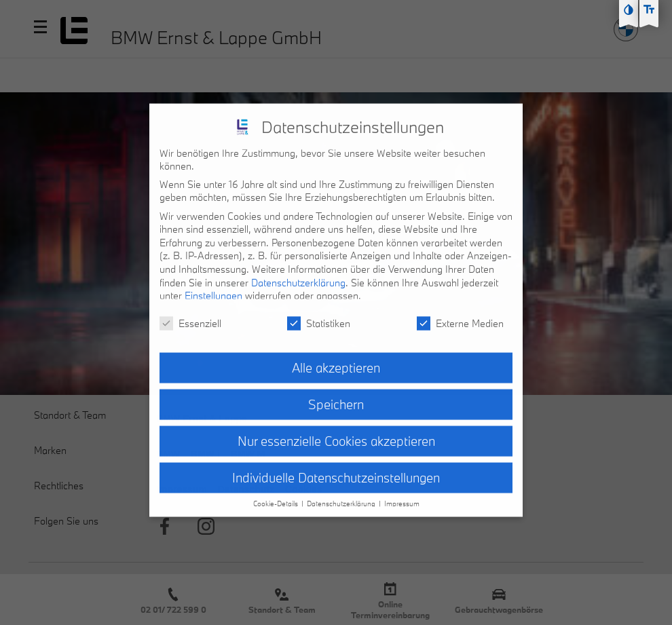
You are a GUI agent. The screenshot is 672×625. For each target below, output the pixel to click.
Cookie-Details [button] (277, 494)
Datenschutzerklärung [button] (342, 494)
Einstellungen (213, 286)
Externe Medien (460, 313)
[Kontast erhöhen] (629, 10)
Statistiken (319, 313)
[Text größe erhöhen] (649, 10)
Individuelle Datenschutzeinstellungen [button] (336, 468)
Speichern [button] (336, 394)
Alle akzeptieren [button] (336, 358)
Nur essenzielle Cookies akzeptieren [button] (336, 431)
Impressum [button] (402, 494)
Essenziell (190, 313)
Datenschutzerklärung (298, 272)
